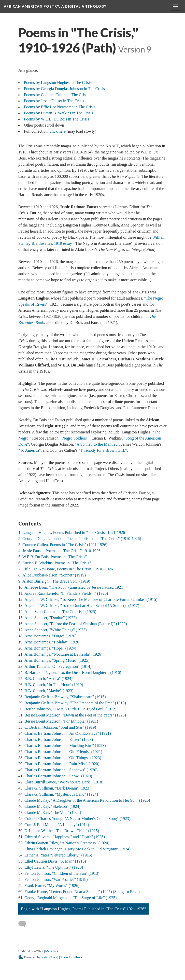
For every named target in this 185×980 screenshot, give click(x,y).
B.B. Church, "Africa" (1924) (48, 679)
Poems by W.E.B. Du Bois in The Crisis (56, 119)
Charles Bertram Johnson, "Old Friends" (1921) (63, 752)
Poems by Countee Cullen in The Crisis (56, 95)
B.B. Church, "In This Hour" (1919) (54, 685)
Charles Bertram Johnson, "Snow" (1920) (58, 776)
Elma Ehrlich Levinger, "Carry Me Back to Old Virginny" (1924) (77, 849)
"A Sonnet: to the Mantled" (97, 444)
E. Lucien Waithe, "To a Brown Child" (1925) (62, 831)
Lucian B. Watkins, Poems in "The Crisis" (57, 563)
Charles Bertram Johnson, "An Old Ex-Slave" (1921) (68, 733)
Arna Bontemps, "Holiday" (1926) (52, 642)
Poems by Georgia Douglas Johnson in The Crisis (64, 89)
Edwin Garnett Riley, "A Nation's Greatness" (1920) (67, 843)
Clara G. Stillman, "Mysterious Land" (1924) (61, 794)
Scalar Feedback (71, 957)
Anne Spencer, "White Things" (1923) (56, 630)
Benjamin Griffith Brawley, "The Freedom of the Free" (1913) (75, 703)
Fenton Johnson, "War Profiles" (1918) (56, 879)
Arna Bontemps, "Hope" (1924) (50, 648)
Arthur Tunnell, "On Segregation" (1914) (58, 666)
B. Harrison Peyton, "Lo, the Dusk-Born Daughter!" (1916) (73, 672)
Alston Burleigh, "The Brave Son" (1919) (56, 581)
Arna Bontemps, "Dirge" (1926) (51, 636)
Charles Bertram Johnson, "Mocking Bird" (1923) (65, 746)
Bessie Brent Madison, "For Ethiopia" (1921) (61, 721)
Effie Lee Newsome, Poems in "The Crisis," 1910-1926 (68, 569)
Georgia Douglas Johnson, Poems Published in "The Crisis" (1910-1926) (82, 539)
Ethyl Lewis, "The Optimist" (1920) (54, 867)
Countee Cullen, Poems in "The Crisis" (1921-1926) (65, 545)
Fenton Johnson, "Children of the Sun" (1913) (62, 873)
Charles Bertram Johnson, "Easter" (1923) (59, 739)
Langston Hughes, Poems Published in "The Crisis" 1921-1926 (74, 532)
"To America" (30, 450)
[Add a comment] (25, 924)
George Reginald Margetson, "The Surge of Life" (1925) (70, 898)
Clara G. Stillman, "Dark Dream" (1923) (58, 788)
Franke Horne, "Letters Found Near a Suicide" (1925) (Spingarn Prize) (82, 892)
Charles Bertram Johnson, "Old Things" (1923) (63, 758)
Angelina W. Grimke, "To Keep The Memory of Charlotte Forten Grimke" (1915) (91, 599)
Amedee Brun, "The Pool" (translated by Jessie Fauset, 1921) (74, 587)
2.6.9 (54, 957)
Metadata (52, 951)
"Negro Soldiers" (75, 438)
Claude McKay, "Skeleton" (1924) (52, 806)
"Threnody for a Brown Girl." (103, 450)
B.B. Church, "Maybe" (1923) (49, 691)
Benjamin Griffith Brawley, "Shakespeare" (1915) (65, 697)
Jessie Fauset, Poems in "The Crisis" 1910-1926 (61, 551)
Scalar (45, 957)
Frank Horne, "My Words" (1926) (52, 886)
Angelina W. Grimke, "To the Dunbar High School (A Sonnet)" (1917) (82, 606)
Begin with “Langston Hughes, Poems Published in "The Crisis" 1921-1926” (83, 909)
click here (58, 131)
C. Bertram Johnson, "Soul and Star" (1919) (60, 727)
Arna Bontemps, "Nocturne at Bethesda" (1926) (63, 654)
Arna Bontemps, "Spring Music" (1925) (57, 660)
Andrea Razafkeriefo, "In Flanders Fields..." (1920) (66, 593)
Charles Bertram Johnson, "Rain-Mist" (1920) (62, 764)
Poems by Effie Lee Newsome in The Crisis (60, 107)
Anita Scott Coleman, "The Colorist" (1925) (60, 612)
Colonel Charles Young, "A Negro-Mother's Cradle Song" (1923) (77, 819)
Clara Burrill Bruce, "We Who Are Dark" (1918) (64, 782)
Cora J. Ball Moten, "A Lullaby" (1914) (57, 825)
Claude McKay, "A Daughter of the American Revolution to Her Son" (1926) (87, 800)
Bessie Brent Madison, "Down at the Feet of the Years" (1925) (75, 715)
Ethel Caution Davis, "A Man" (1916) (55, 861)
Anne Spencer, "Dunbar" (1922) (51, 618)
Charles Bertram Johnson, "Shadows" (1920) (61, 770)
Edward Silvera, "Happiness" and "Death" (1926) (65, 837)
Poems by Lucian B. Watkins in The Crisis (59, 113)
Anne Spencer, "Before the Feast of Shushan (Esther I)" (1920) (76, 624)
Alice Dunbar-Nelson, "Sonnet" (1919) (54, 575)
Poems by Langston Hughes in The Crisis (58, 83)
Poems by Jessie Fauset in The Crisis (54, 101)
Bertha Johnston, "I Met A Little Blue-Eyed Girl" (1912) (70, 709)
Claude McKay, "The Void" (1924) (53, 812)
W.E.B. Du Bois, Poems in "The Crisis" (55, 557)
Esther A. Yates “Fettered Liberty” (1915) (58, 855)
